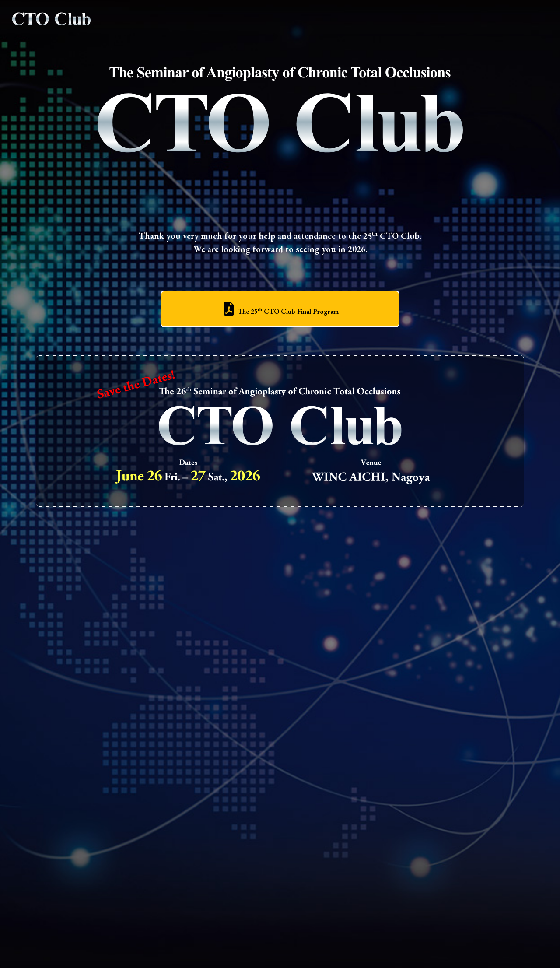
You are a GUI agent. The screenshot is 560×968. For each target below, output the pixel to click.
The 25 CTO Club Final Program (280, 311)
